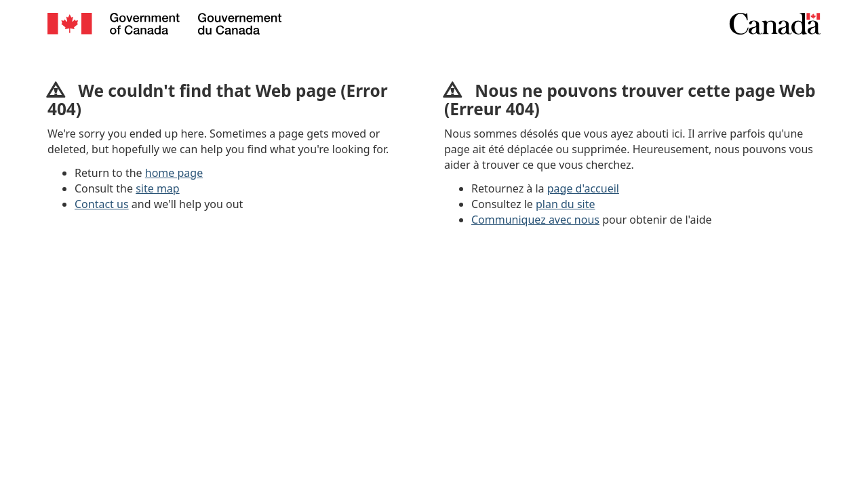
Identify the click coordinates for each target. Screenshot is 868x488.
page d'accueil (583, 188)
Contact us (102, 204)
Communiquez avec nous (535, 220)
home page (174, 173)
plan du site (565, 204)
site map (158, 188)
